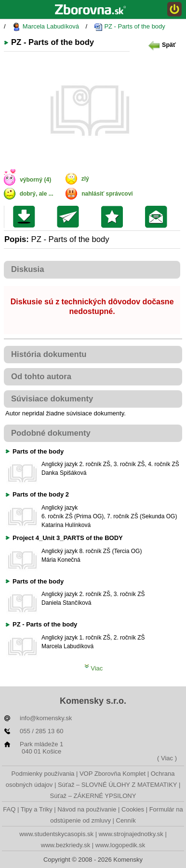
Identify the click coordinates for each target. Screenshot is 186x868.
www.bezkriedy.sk (66, 845)
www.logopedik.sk (120, 845)
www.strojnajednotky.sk (131, 834)
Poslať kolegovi (70, 217)
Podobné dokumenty (51, 433)
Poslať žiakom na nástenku (158, 217)
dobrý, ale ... (37, 194)
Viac (94, 668)
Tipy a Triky (37, 809)
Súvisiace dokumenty (52, 399)
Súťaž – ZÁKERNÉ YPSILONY (93, 796)
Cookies (133, 809)
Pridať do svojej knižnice (114, 217)
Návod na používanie (87, 809)
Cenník (126, 820)
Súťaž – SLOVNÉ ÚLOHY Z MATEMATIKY (117, 785)
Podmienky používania (43, 774)
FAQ (9, 809)
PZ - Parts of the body (130, 27)
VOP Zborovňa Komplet (113, 774)
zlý (85, 179)
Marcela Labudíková (46, 27)
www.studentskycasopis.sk (56, 834)
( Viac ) (167, 758)
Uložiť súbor (26, 217)
